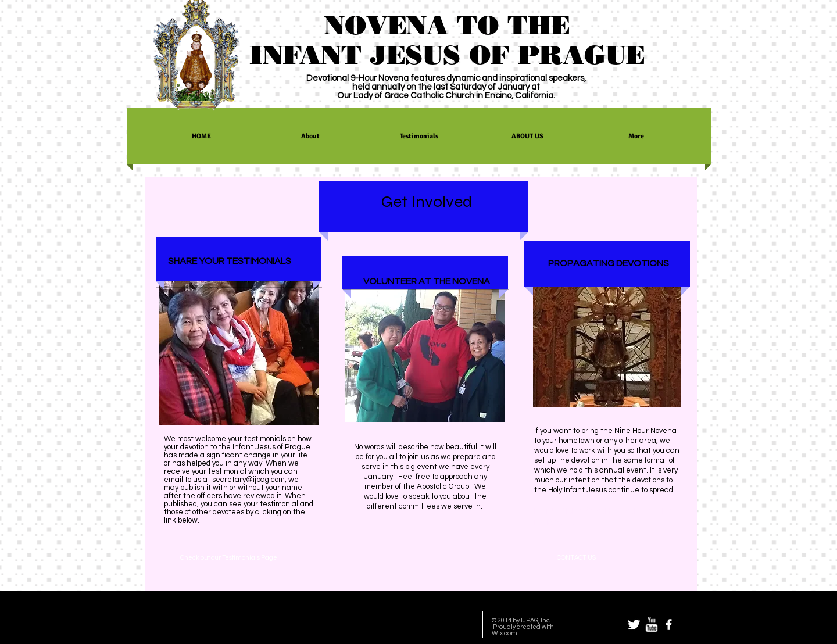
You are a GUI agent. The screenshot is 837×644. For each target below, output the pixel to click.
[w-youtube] (651, 625)
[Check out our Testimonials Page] (228, 557)
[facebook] (669, 625)
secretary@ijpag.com (248, 480)
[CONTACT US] (576, 558)
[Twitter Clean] (634, 625)
